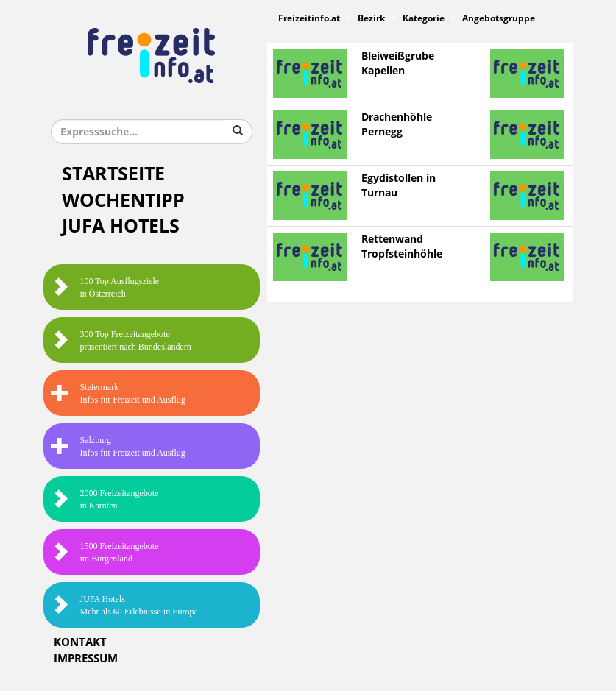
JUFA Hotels (121, 226)
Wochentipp (123, 201)
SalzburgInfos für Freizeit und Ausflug (118, 446)
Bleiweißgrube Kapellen (398, 64)
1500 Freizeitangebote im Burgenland (105, 552)
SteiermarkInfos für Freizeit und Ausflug (118, 393)
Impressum (86, 659)
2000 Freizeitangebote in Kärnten (105, 499)
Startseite (113, 174)
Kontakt (80, 642)
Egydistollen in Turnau (399, 186)
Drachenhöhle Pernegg (397, 125)
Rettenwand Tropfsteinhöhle (402, 247)
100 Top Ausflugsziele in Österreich (105, 287)
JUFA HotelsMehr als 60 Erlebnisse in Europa (124, 605)
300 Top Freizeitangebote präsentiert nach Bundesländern (121, 340)
